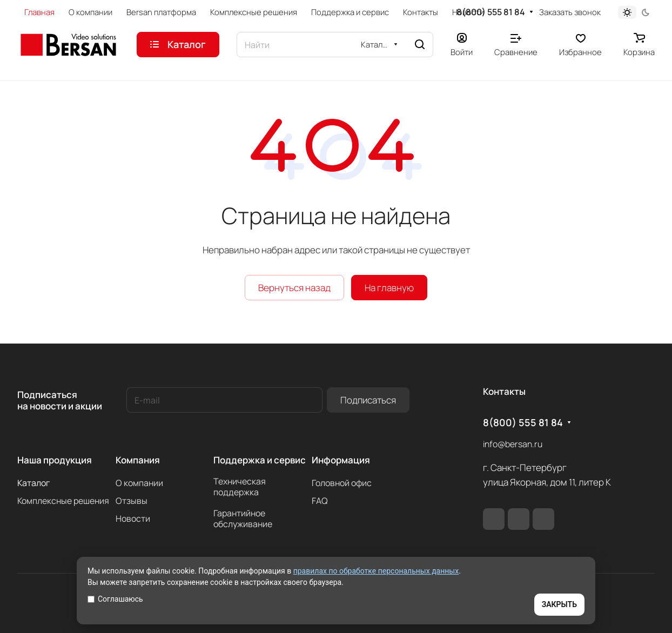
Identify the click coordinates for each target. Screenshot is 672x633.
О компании (139, 483)
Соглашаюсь (115, 599)
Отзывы (132, 501)
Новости (133, 518)
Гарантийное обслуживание (243, 518)
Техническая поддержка (240, 487)
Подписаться (368, 400)
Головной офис (342, 483)
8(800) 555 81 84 (491, 12)
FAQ (320, 501)
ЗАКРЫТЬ (559, 604)
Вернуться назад (294, 288)
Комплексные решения (63, 501)
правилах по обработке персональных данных (376, 571)
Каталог (33, 483)
